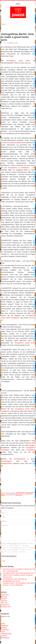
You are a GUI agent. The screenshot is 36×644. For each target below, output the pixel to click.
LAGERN (4, 628)
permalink (19, 495)
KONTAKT (4, 636)
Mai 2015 (4, 599)
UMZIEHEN (5, 626)
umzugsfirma (20, 493)
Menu (18, 4)
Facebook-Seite (30, 443)
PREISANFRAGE (6, 634)
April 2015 (4, 601)
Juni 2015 (4, 597)
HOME (3, 624)
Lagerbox (9, 463)
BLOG (3, 632)
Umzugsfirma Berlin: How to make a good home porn (19, 573)
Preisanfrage (31, 450)
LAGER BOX (5, 630)
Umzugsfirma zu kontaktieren (19, 168)
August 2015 (5, 595)
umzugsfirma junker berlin (15, 494)
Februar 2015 (5, 605)
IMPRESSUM (5, 638)
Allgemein (4, 616)
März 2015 (4, 603)
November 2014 (6, 607)
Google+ (32, 445)
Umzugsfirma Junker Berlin (18, 61)
